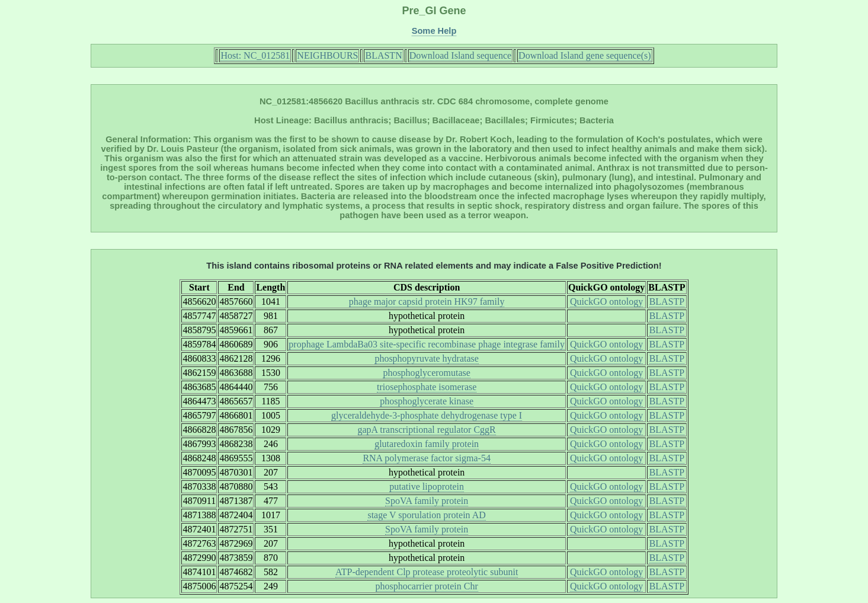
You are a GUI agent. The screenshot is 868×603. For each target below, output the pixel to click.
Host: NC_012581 (255, 55)
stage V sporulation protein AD (426, 515)
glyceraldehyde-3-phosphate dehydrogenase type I (427, 415)
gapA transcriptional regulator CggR (427, 430)
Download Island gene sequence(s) (584, 55)
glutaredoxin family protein (427, 444)
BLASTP (667, 301)
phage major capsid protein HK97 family (427, 301)
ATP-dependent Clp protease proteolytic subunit (427, 572)
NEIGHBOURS (327, 55)
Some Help (434, 31)
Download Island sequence (460, 55)
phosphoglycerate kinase (427, 401)
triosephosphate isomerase (427, 387)
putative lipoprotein (427, 486)
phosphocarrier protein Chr (427, 586)
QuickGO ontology (606, 301)
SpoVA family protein (427, 501)
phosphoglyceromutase (427, 373)
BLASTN (383, 55)
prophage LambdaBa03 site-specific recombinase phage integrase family (427, 344)
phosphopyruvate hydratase (427, 358)
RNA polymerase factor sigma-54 (427, 458)
